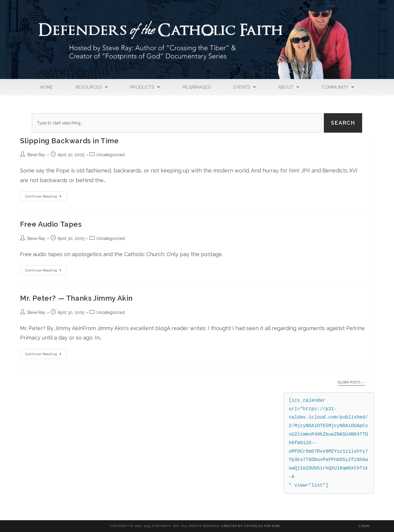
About (289, 87)
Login (364, 526)
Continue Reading (46, 195)
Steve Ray (36, 155)
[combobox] (177, 123)
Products (145, 87)
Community (338, 87)
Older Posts (351, 382)
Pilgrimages (197, 87)
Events (244, 87)
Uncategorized (111, 155)
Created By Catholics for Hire (251, 526)
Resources (92, 87)
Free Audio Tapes (51, 224)
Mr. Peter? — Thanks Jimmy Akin (76, 298)
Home (46, 87)
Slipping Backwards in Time (69, 141)
